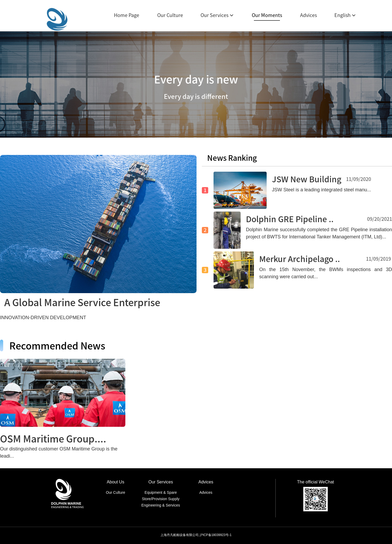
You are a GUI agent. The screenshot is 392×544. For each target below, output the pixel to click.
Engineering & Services (161, 505)
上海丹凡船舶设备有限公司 (180, 535)
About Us (116, 482)
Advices (308, 15)
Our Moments (267, 15)
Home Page (127, 15)
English (342, 15)
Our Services (214, 15)
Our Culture (170, 15)
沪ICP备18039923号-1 (216, 535)
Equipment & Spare (161, 492)
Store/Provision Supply (161, 499)
